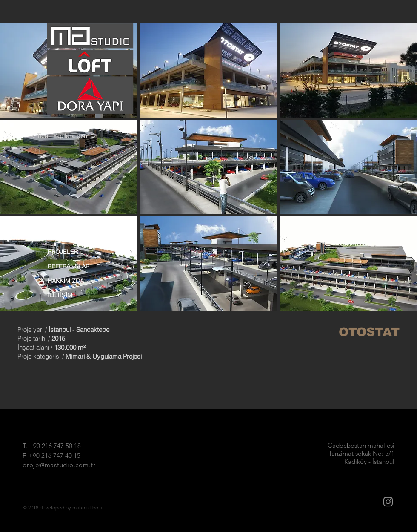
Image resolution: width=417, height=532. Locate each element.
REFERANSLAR (69, 266)
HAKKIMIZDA (66, 281)
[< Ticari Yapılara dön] (62, 136)
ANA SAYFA (63, 237)
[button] (208, 70)
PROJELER (63, 252)
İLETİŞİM (60, 295)
